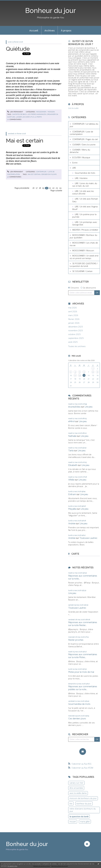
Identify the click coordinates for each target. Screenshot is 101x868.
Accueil (34, 30)
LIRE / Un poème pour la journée (84, 216)
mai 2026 (72, 308)
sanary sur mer (76, 783)
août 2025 (73, 342)
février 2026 (74, 319)
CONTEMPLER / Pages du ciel (85, 139)
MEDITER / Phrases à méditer (85, 230)
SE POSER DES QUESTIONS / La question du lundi (84, 265)
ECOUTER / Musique (81, 157)
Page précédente (22, 188)
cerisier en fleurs (49, 174)
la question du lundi (79, 816)
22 (53, 188)
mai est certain (34, 174)
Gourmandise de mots (85, 173)
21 (50, 188)
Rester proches (76, 640)
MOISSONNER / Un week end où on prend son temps (84, 257)
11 (75, 375)
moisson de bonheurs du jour (83, 798)
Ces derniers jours (77, 718)
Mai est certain (25, 141)
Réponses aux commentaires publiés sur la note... (83, 688)
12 (80, 375)
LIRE (74, 168)
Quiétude (18, 49)
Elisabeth (73, 465)
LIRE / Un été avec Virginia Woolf (85, 208)
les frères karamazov (37, 114)
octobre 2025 (74, 334)
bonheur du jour (84, 803)
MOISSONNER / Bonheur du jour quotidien (83, 236)
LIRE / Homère (81, 178)
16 (33, 188)
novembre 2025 (76, 330)
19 (43, 188)
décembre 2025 (76, 327)
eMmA (71, 421)
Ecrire (75, 163)
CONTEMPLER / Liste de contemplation (81, 133)
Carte (75, 554)
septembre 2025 (76, 338)
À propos (66, 30)
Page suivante (56, 191)
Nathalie (72, 436)
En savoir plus (12, 866)
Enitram (72, 494)
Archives (50, 30)
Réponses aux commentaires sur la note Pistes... (83, 656)
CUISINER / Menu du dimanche (80, 151)
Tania (71, 450)
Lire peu (89, 407)
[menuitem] (34, 30)
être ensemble (76, 788)
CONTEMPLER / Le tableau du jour (84, 125)
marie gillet (85, 822)
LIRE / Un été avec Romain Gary (85, 200)
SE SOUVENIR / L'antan (82, 271)
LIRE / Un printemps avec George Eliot (85, 223)
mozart (73, 822)
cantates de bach (19, 114)
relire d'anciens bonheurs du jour (83, 810)
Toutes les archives (77, 346)
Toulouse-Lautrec (88, 538)
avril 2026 (73, 311)
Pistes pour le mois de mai (81, 672)
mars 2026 (73, 315)
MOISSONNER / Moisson (45, 112)
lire (71, 803)
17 (37, 188)
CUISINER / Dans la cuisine (84, 144)
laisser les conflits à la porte (29, 117)
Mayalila (72, 509)
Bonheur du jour (51, 11)
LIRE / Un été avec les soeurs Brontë (83, 192)
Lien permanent (15, 112)
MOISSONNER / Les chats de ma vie (84, 244)
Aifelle (71, 480)
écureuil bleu (74, 407)
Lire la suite (73, 108)
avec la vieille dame (78, 793)
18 (40, 188)
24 (60, 188)
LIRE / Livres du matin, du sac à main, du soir (85, 185)
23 (57, 188)
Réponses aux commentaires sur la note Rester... (83, 624)
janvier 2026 (74, 323)
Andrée (72, 523)
